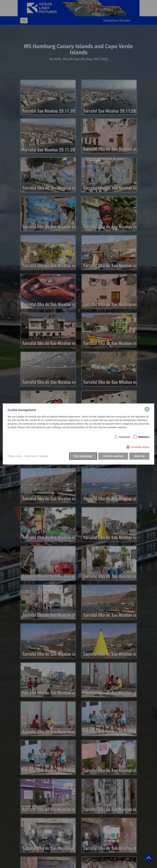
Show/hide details (140, 447)
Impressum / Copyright (36, 456)
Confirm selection (113, 456)
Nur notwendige (83, 456)
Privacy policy (15, 456)
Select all (139, 456)
